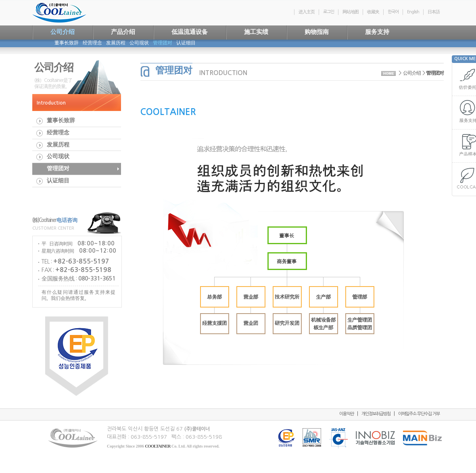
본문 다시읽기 (141, 367)
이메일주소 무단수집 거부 (419, 414)
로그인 (329, 12)
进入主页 (307, 12)
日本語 (434, 12)
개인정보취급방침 (376, 414)
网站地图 (351, 12)
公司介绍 (412, 73)
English (413, 12)
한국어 (393, 12)
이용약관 (347, 414)
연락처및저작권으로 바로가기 (0, 0)
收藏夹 (373, 12)
